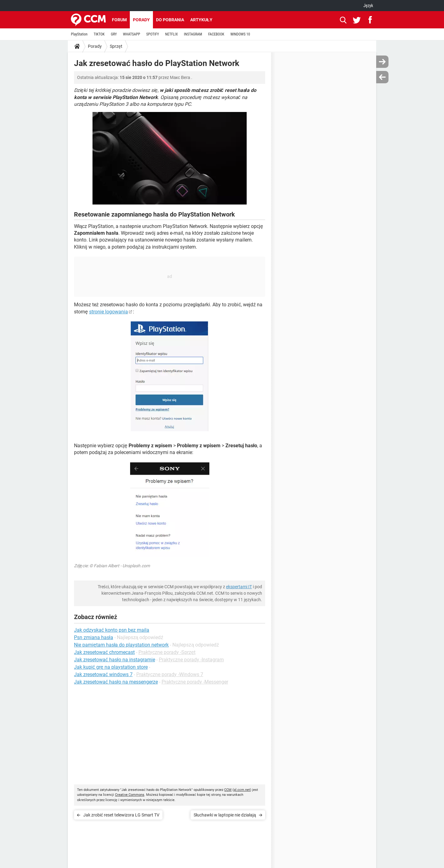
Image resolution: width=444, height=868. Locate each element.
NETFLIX (172, 34)
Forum (119, 20)
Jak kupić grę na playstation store (111, 667)
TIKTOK (99, 34)
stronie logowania (109, 312)
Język (368, 6)
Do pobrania (170, 20)
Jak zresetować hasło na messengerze (116, 682)
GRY (114, 34)
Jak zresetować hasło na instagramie (115, 660)
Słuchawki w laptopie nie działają (225, 815)
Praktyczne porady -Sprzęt (167, 652)
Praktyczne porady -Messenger (195, 682)
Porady (141, 20)
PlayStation (79, 34)
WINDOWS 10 (240, 34)
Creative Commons (130, 795)
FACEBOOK (216, 34)
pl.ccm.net (242, 790)
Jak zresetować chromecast (104, 652)
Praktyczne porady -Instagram (191, 660)
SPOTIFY (152, 34)
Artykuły (201, 20)
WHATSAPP (132, 34)
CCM (228, 790)
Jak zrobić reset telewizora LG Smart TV (121, 815)
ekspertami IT (239, 587)
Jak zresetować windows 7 (103, 674)
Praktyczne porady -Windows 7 (170, 674)
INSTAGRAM (193, 34)
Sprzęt (116, 46)
